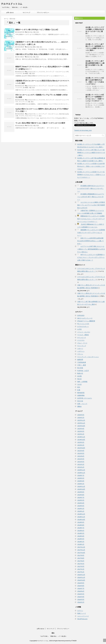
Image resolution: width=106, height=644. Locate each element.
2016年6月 (81, 591)
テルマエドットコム (12, 4)
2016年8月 (81, 586)
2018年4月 (81, 536)
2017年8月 (81, 558)
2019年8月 (81, 495)
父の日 (79, 384)
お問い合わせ (10, 13)
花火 (38, 32)
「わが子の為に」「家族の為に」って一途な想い (53, 636)
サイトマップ (26, 13)
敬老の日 (80, 373)
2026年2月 (81, 418)
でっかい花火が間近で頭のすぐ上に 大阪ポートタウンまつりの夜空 (40, 123)
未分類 (79, 376)
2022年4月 (81, 451)
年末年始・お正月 (83, 371)
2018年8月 (81, 525)
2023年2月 (81, 445)
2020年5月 (81, 478)
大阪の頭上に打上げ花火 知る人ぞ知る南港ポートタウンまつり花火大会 (42, 54)
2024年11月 (81, 437)
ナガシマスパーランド (31, 116)
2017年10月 (81, 553)
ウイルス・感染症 (83, 335)
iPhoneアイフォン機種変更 (86, 321)
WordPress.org (82, 619)
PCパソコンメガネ (83, 324)
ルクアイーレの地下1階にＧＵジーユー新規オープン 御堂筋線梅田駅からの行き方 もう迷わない (91, 249)
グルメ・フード (82, 343)
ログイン (80, 611)
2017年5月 (81, 564)
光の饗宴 (25, 73)
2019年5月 (81, 500)
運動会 (79, 406)
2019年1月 (81, 511)
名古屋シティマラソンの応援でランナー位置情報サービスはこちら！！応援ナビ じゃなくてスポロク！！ (95, 98)
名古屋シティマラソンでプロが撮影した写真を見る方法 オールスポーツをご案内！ (95, 30)
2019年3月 (81, 506)
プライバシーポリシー (43, 13)
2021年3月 (81, 462)
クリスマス (42, 72)
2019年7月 (81, 497)
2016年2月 (81, 602)
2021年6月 (81, 456)
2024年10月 (81, 440)
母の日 (79, 379)
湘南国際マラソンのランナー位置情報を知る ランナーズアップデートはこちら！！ (91, 233)
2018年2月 (81, 542)
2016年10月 (81, 580)
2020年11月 (81, 473)
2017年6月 (81, 561)
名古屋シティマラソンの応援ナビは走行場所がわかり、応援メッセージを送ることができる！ (95, 81)
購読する (79, 18)
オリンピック (82, 338)
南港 (34, 47)
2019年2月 (81, 509)
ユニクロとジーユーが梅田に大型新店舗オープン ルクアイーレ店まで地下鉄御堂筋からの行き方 (91, 205)
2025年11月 (81, 423)
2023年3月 (81, 442)
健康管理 (80, 360)
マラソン (80, 354)
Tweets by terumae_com (83, 130)
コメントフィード (83, 616)
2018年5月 (81, 533)
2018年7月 (81, 528)
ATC (68, 72)
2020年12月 (81, 470)
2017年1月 (81, 572)
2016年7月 (81, 588)
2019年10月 (81, 489)
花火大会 (30, 32)
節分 (79, 387)
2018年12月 (81, 514)
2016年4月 (81, 597)
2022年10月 (81, 448)
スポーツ (80, 349)
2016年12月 (81, 575)
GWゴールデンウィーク (85, 318)
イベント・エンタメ (84, 332)
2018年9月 (81, 522)
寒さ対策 (80, 368)
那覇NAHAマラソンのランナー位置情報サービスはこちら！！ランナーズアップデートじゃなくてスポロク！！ (91, 219)
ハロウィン (81, 351)
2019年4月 (81, 503)
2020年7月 (81, 475)
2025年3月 (81, 431)
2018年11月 (81, 517)
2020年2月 (81, 484)
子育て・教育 (82, 365)
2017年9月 (81, 555)
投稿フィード (82, 613)
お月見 (79, 329)
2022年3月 (81, 453)
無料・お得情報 (82, 382)
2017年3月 (81, 566)
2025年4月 (81, 429)
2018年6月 (81, 531)
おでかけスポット (32, 72)
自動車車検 (81, 395)
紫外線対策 (81, 393)
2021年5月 (81, 459)
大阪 (34, 32)
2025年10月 (81, 426)
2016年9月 (81, 583)
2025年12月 (81, 420)
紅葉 (79, 390)
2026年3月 (81, 415)
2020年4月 (81, 481)
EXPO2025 (81, 315)
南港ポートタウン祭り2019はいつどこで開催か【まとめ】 (37, 30)
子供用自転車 (82, 362)
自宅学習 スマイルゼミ (85, 398)
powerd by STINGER (70, 641)
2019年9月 (81, 492)
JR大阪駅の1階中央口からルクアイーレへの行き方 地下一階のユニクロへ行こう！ (91, 188)
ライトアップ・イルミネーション (56, 72)
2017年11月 (81, 550)
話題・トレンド (82, 404)
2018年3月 (81, 539)
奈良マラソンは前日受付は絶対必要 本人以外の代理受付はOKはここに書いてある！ (91, 241)
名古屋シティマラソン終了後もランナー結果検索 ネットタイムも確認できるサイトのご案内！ (95, 47)
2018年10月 (81, 520)
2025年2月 (81, 434)
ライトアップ (23, 102)
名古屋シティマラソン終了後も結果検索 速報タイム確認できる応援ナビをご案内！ (95, 64)
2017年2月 (81, 569)
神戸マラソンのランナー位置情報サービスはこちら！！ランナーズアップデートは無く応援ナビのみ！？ (91, 257)
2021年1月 (81, 467)
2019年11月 (81, 486)
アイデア (21, 116)
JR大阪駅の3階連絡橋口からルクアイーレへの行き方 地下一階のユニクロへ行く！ (91, 197)
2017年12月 (81, 547)
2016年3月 (81, 599)
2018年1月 (81, 544)
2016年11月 (81, 577)
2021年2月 (81, 464)
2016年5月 (81, 594)
